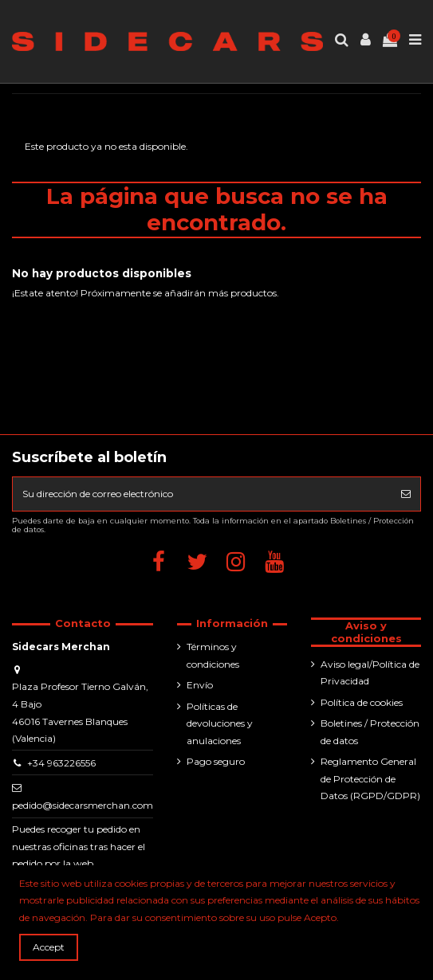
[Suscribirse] (406, 494)
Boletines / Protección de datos (370, 732)
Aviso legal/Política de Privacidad (370, 673)
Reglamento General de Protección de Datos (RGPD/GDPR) (370, 778)
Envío (200, 685)
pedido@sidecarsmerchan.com (83, 805)
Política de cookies (362, 702)
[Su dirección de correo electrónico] (202, 494)
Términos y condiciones (213, 655)
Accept (49, 947)
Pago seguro (216, 761)
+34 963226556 (61, 763)
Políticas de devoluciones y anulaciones (220, 723)
